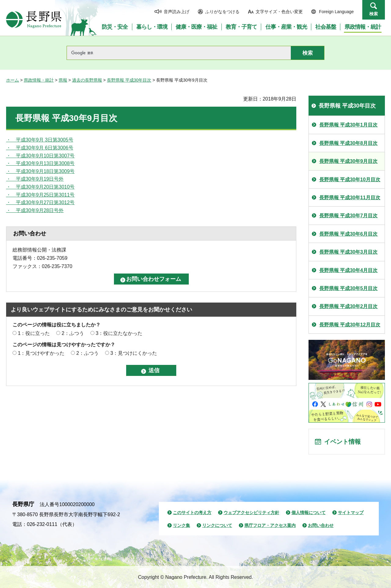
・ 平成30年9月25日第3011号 (40, 195)
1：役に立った (34, 333)
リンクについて (217, 525)
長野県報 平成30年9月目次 (348, 161)
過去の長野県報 (87, 80)
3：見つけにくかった (134, 353)
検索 (374, 14)
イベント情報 (342, 442)
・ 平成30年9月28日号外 (35, 210)
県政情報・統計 (39, 80)
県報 (63, 80)
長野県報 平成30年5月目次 (348, 288)
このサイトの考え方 (192, 513)
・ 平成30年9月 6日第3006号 (40, 148)
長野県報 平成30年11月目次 (350, 198)
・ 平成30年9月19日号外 (35, 179)
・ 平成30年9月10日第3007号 (40, 156)
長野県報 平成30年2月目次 (348, 306)
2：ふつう (73, 333)
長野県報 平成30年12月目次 (350, 325)
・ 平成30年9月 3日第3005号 (40, 140)
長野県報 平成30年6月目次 (348, 234)
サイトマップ (351, 513)
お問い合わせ (321, 525)
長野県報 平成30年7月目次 (348, 216)
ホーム (13, 80)
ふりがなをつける (222, 12)
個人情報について (309, 513)
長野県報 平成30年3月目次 (348, 252)
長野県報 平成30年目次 (129, 80)
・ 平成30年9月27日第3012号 (40, 202)
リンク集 (181, 525)
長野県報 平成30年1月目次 (348, 125)
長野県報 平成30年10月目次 (350, 180)
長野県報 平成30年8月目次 (348, 143)
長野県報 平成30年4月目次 (348, 270)
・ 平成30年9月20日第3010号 (40, 187)
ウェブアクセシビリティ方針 (251, 513)
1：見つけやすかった (41, 353)
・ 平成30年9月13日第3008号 (40, 163)
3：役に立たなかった (119, 333)
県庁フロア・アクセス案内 (270, 525)
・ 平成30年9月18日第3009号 (40, 171)
